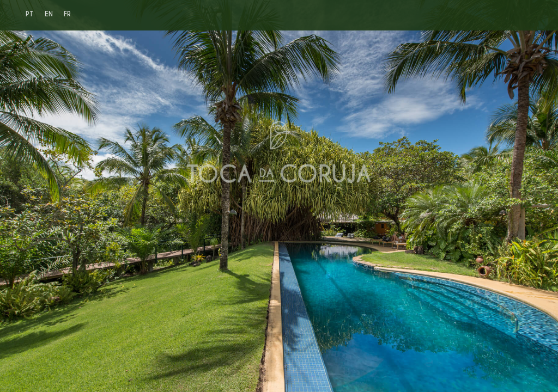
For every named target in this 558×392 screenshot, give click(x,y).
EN (49, 14)
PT (30, 14)
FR (67, 14)
